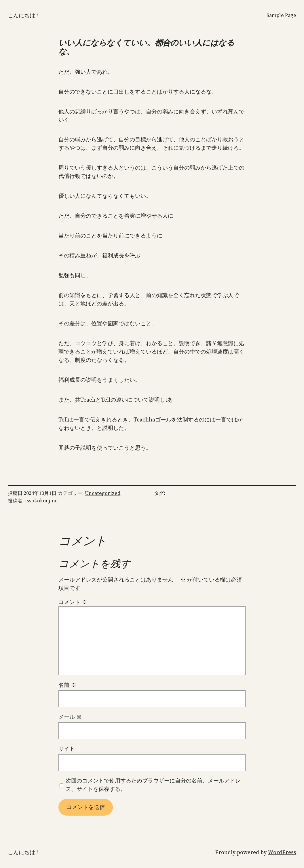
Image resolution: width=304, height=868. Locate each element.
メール (70, 717)
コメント (73, 602)
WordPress (282, 852)
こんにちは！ (24, 15)
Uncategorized (103, 493)
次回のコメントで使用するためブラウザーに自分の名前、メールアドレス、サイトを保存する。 (153, 785)
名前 (67, 685)
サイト (67, 749)
